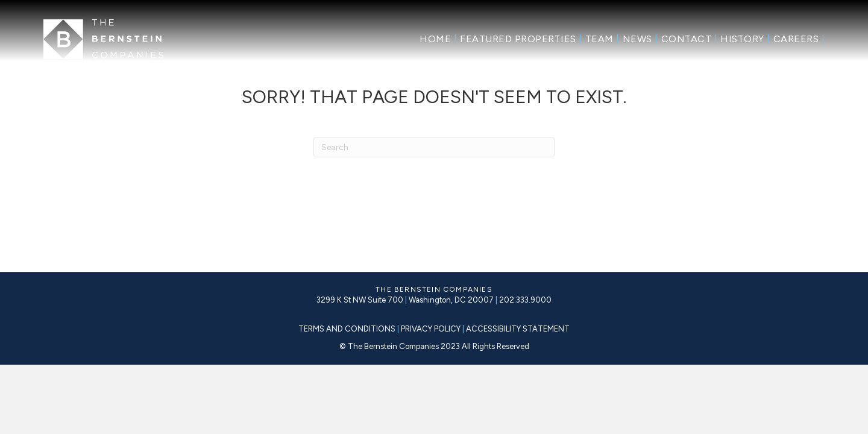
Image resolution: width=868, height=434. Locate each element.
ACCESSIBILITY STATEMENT (517, 329)
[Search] (434, 147)
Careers (799, 39)
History (745, 39)
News (640, 39)
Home (438, 39)
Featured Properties (521, 39)
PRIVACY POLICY (432, 329)
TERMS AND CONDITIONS (347, 329)
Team (602, 39)
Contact (690, 39)
